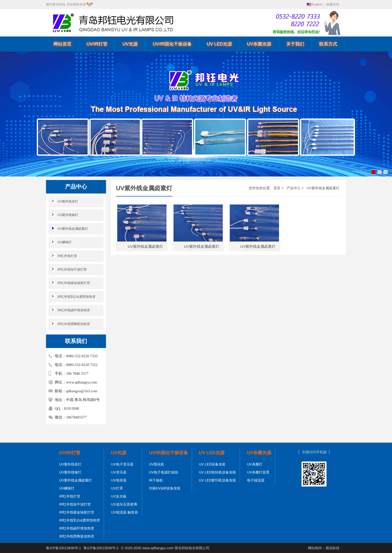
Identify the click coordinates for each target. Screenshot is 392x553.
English (317, 4)
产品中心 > (295, 188)
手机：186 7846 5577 (72, 373)
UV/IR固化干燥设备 (172, 44)
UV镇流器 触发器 (124, 512)
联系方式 (328, 44)
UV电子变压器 (122, 464)
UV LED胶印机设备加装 (218, 480)
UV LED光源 (219, 44)
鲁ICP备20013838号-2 (101, 548)
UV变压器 (119, 472)
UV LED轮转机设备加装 (218, 472)
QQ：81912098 (67, 408)
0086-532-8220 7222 (308, 25)
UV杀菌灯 (255, 464)
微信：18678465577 (71, 417)
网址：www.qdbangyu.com (76, 382)
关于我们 (295, 44)
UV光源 (130, 44)
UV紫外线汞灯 (65, 201)
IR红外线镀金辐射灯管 (70, 283)
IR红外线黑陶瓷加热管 (70, 324)
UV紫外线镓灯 (65, 215)
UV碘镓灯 (61, 242)
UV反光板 (119, 496)
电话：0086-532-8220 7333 (76, 356)
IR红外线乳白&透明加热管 (73, 296)
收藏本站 (333, 4)
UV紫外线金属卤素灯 (69, 228)
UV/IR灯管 (97, 44)
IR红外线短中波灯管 (69, 269)
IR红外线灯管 (64, 256)
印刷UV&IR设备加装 (165, 488)
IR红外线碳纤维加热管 (70, 310)
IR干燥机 (156, 480)
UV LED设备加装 (212, 464)
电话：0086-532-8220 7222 (76, 365)
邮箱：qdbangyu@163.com (76, 391)
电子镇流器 (256, 480)
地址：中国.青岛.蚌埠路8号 (77, 400)
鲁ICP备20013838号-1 (63, 548)
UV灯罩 (117, 488)
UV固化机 (157, 464)
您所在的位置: (260, 188)
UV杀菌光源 (259, 44)
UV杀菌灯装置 (258, 472)
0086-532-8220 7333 (308, 17)
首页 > (278, 188)
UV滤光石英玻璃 (124, 504)
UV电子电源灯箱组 (164, 472)
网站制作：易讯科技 (324, 548)
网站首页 (62, 44)
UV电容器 (119, 480)
